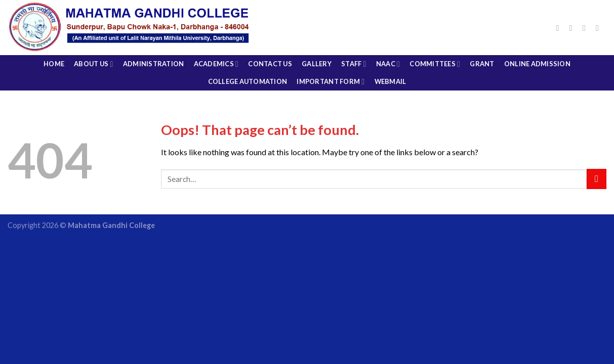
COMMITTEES (435, 64)
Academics (216, 64)
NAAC (388, 64)
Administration (154, 64)
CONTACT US (270, 64)
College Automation (248, 81)
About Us (93, 64)
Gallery (317, 64)
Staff (354, 64)
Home (54, 64)
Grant (482, 64)
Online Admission (537, 64)
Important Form (331, 82)
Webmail (391, 81)
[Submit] (597, 179)
